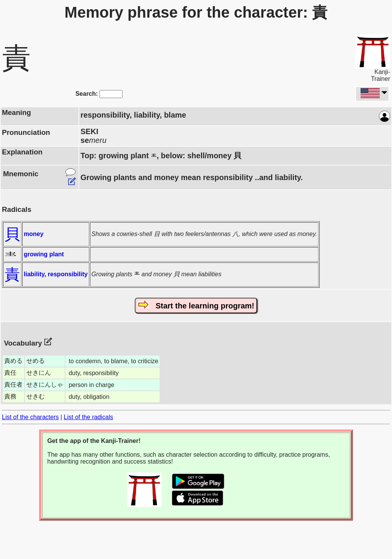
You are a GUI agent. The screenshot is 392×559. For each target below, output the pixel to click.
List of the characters (30, 417)
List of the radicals (89, 417)
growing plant (44, 254)
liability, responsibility (56, 274)
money (34, 234)
